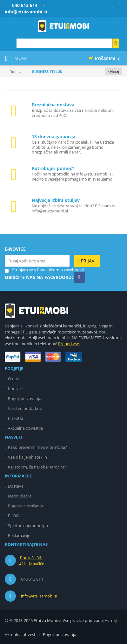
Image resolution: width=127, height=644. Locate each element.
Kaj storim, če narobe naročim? (37, 467)
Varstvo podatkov (25, 408)
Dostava (16, 486)
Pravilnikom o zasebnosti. (61, 270)
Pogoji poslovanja (25, 398)
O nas (13, 379)
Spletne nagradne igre (29, 526)
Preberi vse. (69, 344)
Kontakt (16, 389)
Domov (16, 72)
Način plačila (20, 496)
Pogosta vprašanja (25, 506)
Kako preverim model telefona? (37, 447)
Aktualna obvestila (25, 428)
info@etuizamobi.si (39, 596)
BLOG (13, 516)
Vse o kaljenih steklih (27, 457)
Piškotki (15, 418)
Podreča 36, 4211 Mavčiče (32, 561)
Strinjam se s (20, 270)
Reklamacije (19, 535)
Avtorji (111, 620)
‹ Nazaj (114, 71)
